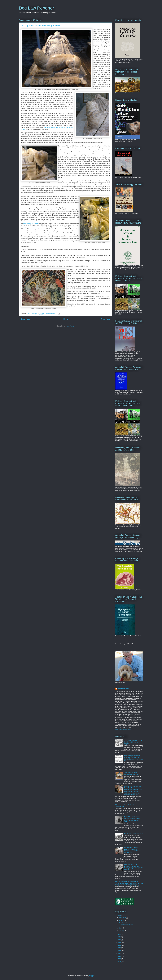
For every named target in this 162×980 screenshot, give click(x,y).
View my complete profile (123, 730)
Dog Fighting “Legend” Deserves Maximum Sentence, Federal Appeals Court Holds (133, 850)
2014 (119, 948)
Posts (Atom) (70, 326)
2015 (119, 945)
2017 (119, 940)
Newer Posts (25, 319)
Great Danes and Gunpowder (134, 834)
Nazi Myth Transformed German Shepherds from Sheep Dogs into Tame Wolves (132, 819)
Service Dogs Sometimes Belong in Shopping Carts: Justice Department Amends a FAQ (134, 758)
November (123, 918)
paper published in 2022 (31, 223)
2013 (119, 951)
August (122, 921)
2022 (119, 934)
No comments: (51, 314)
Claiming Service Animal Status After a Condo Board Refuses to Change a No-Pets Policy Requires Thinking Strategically (129, 883)
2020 (119, 937)
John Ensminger (123, 689)
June (121, 928)
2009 (119, 962)
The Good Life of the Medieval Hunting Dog (131, 774)
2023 (119, 915)
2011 (119, 956)
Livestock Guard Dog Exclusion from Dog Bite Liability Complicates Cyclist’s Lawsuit (134, 867)
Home (66, 319)
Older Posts (106, 319)
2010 (119, 959)
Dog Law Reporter (36, 8)
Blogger (92, 976)
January (122, 931)
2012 (119, 953)
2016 (119, 942)
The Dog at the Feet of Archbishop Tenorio (40, 26)
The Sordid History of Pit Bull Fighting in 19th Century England (133, 742)
